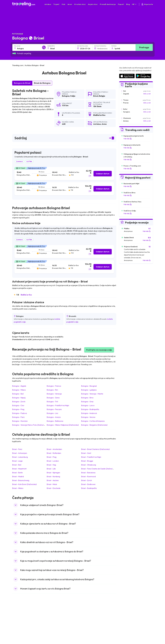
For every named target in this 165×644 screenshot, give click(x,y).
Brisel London (53, 461)
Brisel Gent (86, 453)
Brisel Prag (52, 457)
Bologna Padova (19, 413)
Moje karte (147, 4)
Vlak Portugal (89, 617)
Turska (16, 627)
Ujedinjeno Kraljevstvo (21, 622)
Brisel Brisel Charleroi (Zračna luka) (95, 449)
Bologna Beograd (89, 386)
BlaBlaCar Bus (26, 295)
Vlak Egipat (88, 615)
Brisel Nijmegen (53, 473)
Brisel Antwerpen (20, 453)
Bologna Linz (52, 413)
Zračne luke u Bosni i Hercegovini (131, 634)
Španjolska (17, 615)
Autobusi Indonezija (56, 634)
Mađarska (17, 613)
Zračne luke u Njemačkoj (128, 620)
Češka (16, 625)
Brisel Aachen (53, 480)
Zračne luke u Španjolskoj (128, 615)
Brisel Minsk (52, 484)
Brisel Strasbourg (89, 465)
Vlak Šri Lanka (89, 620)
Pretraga (144, 47)
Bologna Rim (52, 390)
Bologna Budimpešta (90, 409)
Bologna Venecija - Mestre (92, 394)
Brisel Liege (17, 461)
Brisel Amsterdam (54, 449)
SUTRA (29, 161)
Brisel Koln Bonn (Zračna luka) (24, 484)
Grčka (16, 620)
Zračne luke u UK (125, 622)
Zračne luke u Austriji (126, 627)
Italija (73, 96)
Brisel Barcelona (88, 473)
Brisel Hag (51, 465)
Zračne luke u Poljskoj (127, 632)
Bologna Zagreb (19, 386)
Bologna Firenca (54, 386)
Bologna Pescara (54, 409)
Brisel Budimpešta (89, 488)
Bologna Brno (87, 398)
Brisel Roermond (88, 476)
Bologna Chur (18, 405)
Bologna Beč (18, 394)
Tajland (16, 632)
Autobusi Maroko (55, 617)
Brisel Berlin (17, 473)
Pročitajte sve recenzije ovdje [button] (99, 350)
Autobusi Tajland (54, 625)
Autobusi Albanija (55, 613)
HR (134, 4)
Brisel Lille (51, 469)
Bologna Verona (88, 417)
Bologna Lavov (88, 405)
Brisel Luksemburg (20, 457)
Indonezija (17, 634)
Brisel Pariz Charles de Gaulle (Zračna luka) (98, 469)
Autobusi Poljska (54, 620)
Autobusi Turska (54, 627)
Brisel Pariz (17, 449)
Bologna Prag (18, 409)
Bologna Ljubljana (89, 390)
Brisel (96, 96)
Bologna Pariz (18, 417)
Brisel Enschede (54, 488)
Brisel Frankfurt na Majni (91, 457)
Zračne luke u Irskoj (126, 625)
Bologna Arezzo (54, 417)
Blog (128, 4)
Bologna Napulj (19, 398)
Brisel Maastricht (19, 469)
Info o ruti (147, 94)
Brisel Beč (17, 465)
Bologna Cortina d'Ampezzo (93, 421)
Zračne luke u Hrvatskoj (127, 613)
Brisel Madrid (18, 476)
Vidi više (128, 139)
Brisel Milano (18, 488)
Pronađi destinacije (108, 4)
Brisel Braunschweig (21, 480)
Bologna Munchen (20, 421)
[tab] (64, 174)
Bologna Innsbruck (89, 413)
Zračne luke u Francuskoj (128, 617)
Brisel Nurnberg (53, 476)
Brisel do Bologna (42, 83)
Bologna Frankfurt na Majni (58, 405)
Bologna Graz (87, 402)
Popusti (121, 4)
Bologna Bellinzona (55, 421)
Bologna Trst (52, 402)
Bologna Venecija (54, 394)
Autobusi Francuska (56, 632)
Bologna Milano (19, 390)
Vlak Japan (88, 613)
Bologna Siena (53, 398)
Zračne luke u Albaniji (126, 629)
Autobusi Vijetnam (55, 622)
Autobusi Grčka (54, 629)
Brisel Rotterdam (54, 453)
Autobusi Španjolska (56, 615)
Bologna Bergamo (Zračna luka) (94, 425)
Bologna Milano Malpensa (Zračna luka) (63, 425)
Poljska (16, 629)
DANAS (19, 161)
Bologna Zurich (19, 402)
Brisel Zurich (87, 480)
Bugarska (17, 617)
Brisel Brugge (87, 461)
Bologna (66, 96)
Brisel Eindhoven (88, 484)
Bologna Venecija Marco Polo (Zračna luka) (30, 425)
